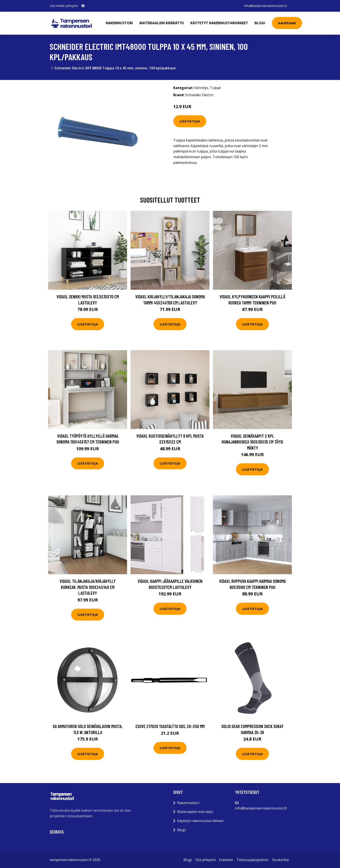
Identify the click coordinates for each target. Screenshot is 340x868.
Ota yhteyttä (205, 860)
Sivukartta (280, 860)
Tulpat (215, 88)
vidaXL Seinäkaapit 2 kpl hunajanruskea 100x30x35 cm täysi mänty (252, 442)
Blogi (260, 23)
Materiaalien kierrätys (162, 23)
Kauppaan (287, 23)
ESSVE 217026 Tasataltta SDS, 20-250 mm (170, 726)
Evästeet (226, 860)
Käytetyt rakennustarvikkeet (220, 23)
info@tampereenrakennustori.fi (265, 6)
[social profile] (83, 6)
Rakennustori (120, 23)
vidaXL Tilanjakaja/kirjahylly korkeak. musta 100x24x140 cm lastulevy (88, 587)
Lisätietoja (190, 121)
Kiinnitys (201, 88)
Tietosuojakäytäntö (252, 860)
